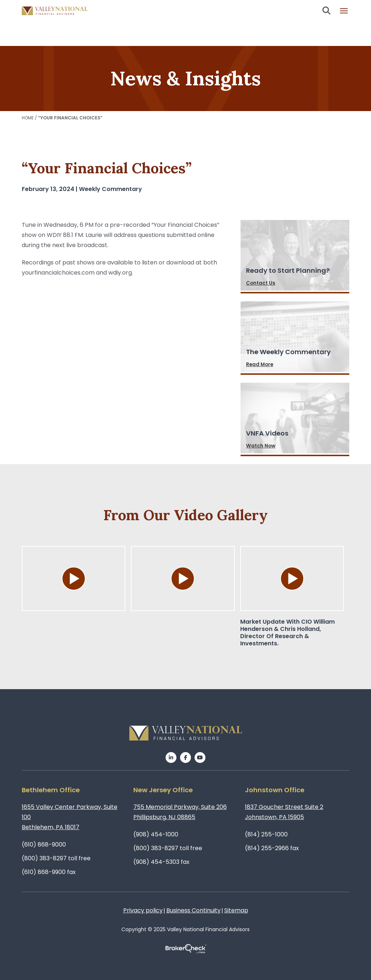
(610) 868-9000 (44, 845)
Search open (326, 10)
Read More (260, 365)
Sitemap (236, 910)
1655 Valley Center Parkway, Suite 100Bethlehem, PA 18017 (70, 817)
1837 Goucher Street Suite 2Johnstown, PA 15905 (284, 812)
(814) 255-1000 (266, 834)
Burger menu (344, 11)
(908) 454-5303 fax (161, 862)
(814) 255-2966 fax (272, 848)
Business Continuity (193, 910)
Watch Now (261, 446)
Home (28, 118)
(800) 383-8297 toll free (56, 858)
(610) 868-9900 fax (49, 872)
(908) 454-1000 (156, 834)
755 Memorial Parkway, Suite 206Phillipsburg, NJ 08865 (180, 812)
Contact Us (261, 283)
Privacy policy (143, 910)
